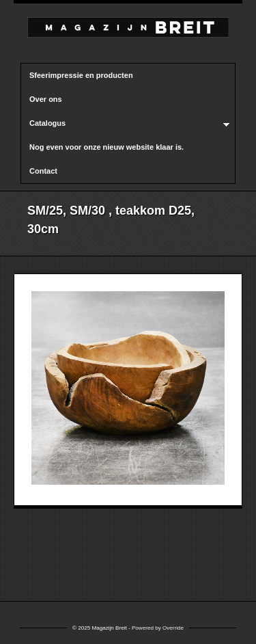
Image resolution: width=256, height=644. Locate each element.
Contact (43, 171)
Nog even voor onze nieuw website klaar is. (106, 147)
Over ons (46, 99)
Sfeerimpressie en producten (81, 75)
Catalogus (125, 124)
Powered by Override (158, 628)
